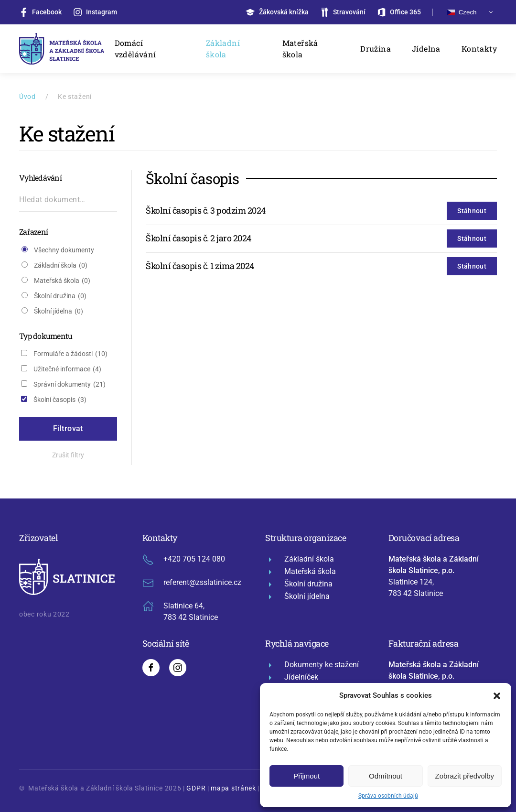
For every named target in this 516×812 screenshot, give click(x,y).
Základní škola (223, 49)
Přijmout (306, 776)
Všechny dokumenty (64, 250)
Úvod (27, 97)
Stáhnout (472, 211)
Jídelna (426, 49)
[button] (497, 695)
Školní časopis (60, 400)
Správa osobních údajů (388, 796)
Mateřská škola (300, 49)
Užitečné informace (67, 369)
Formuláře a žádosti (70, 354)
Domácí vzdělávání (135, 49)
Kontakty (479, 49)
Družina (376, 49)
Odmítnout (386, 776)
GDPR (196, 788)
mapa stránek (233, 788)
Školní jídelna (59, 311)
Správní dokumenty (70, 384)
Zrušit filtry (68, 455)
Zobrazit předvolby (465, 776)
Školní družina (60, 296)
